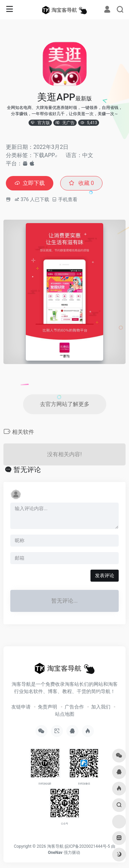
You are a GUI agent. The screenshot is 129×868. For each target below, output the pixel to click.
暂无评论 (27, 470)
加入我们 (101, 707)
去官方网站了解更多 (65, 404)
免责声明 (47, 707)
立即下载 (30, 183)
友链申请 (21, 707)
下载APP (44, 155)
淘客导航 (55, 846)
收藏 (81, 183)
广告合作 (74, 707)
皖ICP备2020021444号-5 (87, 846)
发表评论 (105, 575)
